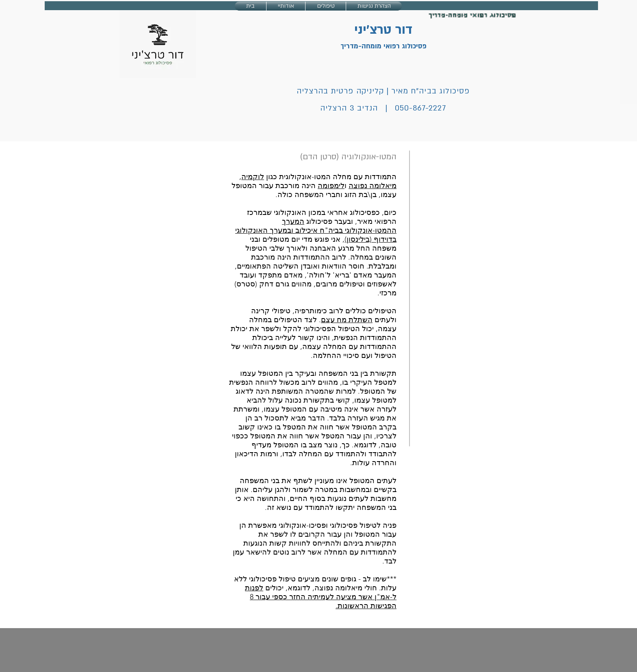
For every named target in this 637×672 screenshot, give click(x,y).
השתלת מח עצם (347, 320)
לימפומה (331, 186)
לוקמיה (253, 177)
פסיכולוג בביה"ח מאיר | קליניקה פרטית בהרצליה (383, 91)
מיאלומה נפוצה (373, 186)
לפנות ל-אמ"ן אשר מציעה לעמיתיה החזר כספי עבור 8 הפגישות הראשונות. (321, 597)
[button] (326, 6)
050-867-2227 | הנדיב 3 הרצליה (383, 108)
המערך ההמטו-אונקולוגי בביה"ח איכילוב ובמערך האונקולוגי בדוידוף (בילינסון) (316, 230)
